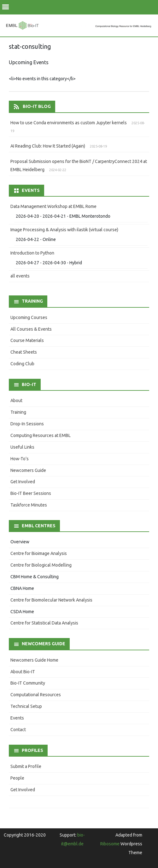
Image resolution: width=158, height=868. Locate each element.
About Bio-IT (23, 672)
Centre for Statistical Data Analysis (44, 623)
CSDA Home (22, 612)
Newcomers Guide (28, 470)
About (16, 400)
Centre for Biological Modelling (41, 565)
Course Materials (27, 340)
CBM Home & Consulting (35, 577)
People (17, 778)
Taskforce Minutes (29, 505)
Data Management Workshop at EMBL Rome (53, 206)
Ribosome (110, 844)
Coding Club (22, 364)
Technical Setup (26, 706)
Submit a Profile (26, 766)
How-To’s (20, 459)
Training (18, 412)
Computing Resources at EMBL (41, 435)
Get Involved (23, 482)
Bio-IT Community (28, 683)
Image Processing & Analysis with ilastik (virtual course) (64, 230)
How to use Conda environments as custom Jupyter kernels (69, 123)
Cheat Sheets (24, 352)
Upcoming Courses (29, 317)
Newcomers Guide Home (34, 660)
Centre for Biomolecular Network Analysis (51, 600)
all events (20, 276)
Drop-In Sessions (27, 424)
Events (17, 718)
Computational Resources (36, 695)
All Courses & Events (31, 329)
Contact (18, 730)
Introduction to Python (32, 253)
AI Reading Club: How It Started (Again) (48, 146)
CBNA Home (22, 588)
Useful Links (22, 447)
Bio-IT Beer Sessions (31, 493)
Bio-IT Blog (37, 106)
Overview (20, 542)
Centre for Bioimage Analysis (39, 553)
